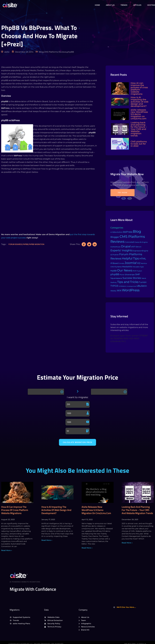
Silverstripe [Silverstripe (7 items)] (130, 275)
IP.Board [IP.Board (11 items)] (114, 263)
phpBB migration (36, 244)
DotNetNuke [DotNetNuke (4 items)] (116, 247)
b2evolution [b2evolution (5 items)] (118, 232)
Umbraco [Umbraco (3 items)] (122, 286)
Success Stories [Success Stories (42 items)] (132, 278)
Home (97, 5)
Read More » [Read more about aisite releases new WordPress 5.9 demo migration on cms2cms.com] (87, 548)
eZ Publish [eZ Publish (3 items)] (115, 255)
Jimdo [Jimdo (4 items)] (122, 263)
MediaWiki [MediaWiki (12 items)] (127, 267)
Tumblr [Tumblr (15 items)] (143, 282)
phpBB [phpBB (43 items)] (115, 274)
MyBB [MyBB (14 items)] (114, 271)
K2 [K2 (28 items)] (139, 263)
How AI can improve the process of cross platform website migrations (15, 510)
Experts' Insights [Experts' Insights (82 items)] (122, 250)
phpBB (25, 244)
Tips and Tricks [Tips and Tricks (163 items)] (128, 282)
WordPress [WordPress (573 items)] (131, 290)
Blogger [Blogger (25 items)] (115, 237)
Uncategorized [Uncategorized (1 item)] (131, 286)
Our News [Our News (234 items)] (125, 270)
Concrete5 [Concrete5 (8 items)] (130, 242)
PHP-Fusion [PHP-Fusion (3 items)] (137, 271)
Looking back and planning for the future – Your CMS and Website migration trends (137, 510)
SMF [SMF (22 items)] (138, 274)
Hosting (151, 5)
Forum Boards (15, 244)
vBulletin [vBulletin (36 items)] (142, 286)
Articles (137, 5)
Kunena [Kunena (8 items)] (118, 267)
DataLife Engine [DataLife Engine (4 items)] (141, 242)
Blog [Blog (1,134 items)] (137, 231)
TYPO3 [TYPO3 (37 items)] (114, 286)
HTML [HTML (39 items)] (143, 259)
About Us (110, 5)
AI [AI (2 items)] (111, 232)
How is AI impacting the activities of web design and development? (56, 510)
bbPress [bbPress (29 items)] (128, 232)
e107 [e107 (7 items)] (133, 247)
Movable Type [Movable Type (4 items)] (138, 267)
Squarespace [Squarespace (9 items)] (116, 278)
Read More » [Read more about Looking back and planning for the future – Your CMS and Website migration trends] (127, 543)
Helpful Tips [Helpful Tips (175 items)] (130, 258)
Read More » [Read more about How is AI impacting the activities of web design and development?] (47, 540)
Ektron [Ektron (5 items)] (138, 247)
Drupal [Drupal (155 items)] (126, 246)
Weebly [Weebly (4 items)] (113, 291)
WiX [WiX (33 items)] (119, 291)
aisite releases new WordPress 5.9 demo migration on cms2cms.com (96, 510)
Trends (124, 5)
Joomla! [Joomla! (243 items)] (131, 263)
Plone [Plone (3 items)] (122, 275)
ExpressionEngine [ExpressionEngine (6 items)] (141, 251)
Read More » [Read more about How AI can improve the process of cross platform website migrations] (7, 550)
